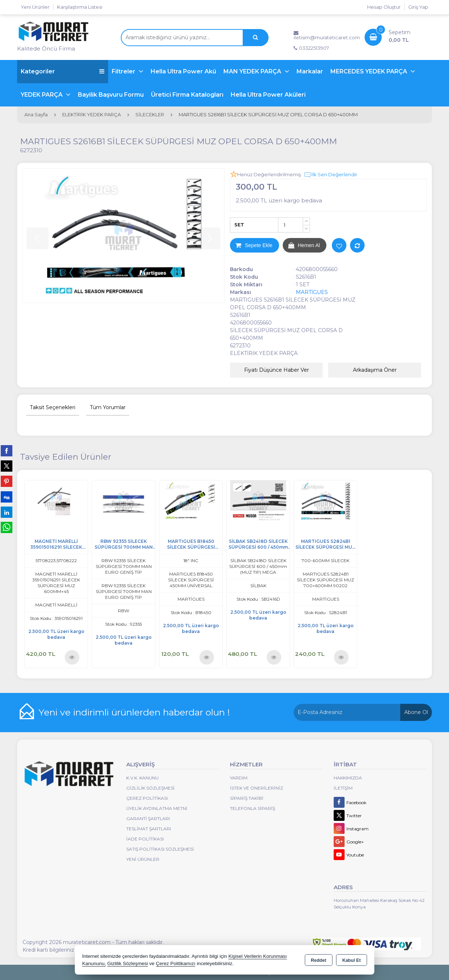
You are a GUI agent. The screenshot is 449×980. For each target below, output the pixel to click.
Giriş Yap (418, 7)
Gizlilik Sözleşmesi (150, 788)
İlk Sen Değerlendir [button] (331, 175)
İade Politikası (145, 839)
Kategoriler (63, 71)
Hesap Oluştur (384, 7)
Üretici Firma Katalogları (187, 95)
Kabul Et (352, 960)
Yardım (239, 778)
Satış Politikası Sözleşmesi (160, 849)
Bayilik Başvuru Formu (111, 95)
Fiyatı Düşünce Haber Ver (277, 370)
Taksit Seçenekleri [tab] (53, 407)
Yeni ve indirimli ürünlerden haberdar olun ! (134, 712)
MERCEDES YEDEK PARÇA (369, 71)
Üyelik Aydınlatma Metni (157, 808)
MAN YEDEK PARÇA (253, 71)
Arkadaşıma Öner (375, 370)
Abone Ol (416, 712)
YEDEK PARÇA (42, 95)
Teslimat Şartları (149, 829)
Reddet (318, 960)
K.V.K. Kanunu (142, 778)
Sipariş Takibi (247, 798)
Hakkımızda (348, 778)
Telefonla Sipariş (253, 808)
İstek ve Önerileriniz (257, 788)
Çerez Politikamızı (176, 963)
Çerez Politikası (147, 798)
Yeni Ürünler (143, 859)
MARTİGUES (312, 292)
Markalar (310, 71)
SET (239, 225)
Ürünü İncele (72, 657)
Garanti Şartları (148, 818)
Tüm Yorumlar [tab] (108, 407)
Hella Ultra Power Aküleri (268, 95)
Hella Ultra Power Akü (183, 71)
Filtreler (124, 71)
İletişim (343, 788)
